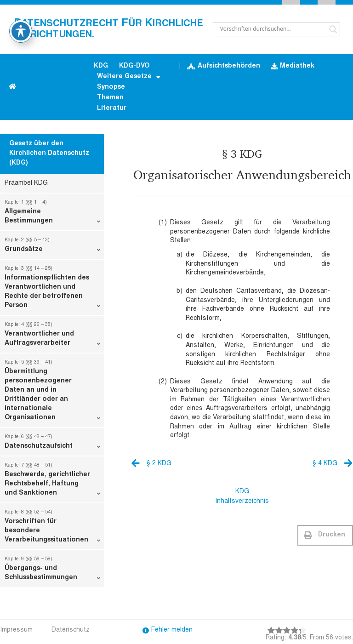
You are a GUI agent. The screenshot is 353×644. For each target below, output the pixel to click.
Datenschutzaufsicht (52, 444)
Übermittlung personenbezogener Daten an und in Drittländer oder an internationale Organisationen (52, 392)
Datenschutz (71, 630)
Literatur (112, 108)
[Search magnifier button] (333, 29)
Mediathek (293, 66)
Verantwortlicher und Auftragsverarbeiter (52, 336)
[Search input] (272, 29)
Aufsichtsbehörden (224, 66)
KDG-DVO (134, 66)
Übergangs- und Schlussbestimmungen (52, 570)
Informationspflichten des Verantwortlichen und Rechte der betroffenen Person (52, 289)
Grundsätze (52, 247)
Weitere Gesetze (129, 77)
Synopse (111, 87)
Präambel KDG (26, 183)
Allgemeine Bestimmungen (52, 214)
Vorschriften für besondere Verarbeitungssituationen (52, 528)
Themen (110, 98)
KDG (101, 66)
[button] (325, 535)
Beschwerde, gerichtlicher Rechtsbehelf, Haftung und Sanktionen (52, 481)
